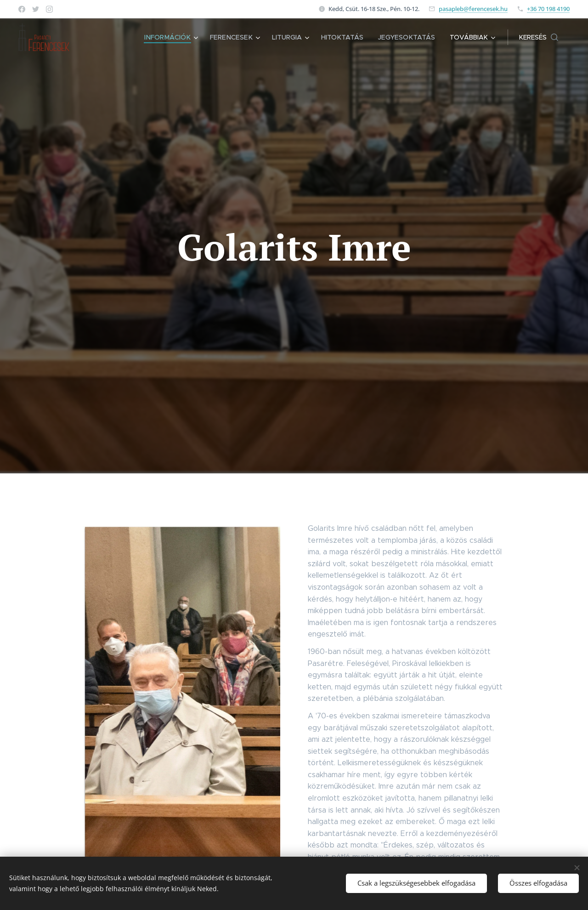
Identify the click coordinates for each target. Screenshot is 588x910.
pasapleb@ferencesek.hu (473, 9)
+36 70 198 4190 (548, 9)
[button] (539, 37)
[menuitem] (178, 37)
